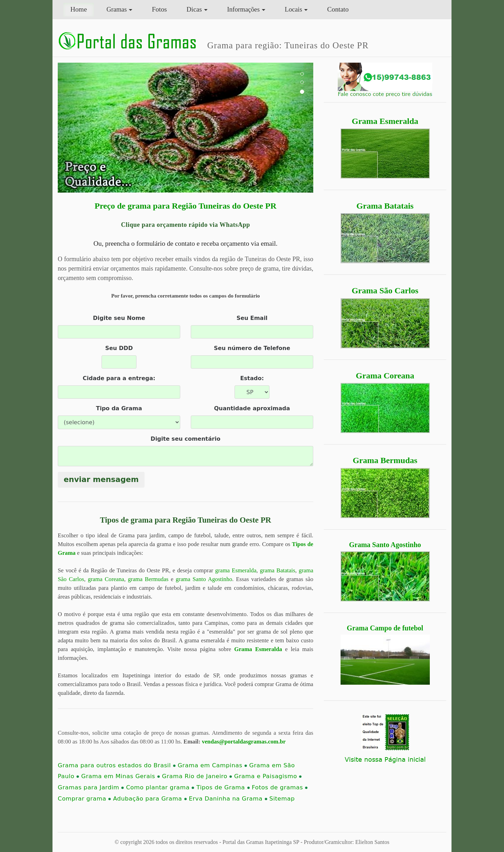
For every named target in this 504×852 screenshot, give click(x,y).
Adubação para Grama (150, 799)
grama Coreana (106, 579)
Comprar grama (84, 799)
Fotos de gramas (280, 787)
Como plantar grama (160, 787)
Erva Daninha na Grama (228, 799)
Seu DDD (119, 348)
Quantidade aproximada (252, 408)
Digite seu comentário (185, 439)
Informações (243, 9)
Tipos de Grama (223, 787)
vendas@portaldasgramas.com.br (244, 742)
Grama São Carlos (385, 291)
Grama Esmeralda (385, 121)
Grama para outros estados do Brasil (117, 765)
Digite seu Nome (119, 318)
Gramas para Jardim (91, 787)
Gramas (117, 9)
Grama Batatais (385, 206)
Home (82, 9)
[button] (77, 128)
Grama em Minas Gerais (121, 776)
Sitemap (282, 799)
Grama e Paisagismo (268, 776)
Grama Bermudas (385, 460)
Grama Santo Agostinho (385, 545)
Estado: (252, 378)
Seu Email (252, 318)
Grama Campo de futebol (385, 628)
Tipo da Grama (119, 408)
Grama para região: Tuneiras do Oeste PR (288, 45)
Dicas (194, 9)
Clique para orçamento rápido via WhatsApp (186, 225)
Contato (338, 9)
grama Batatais (277, 570)
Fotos (159, 9)
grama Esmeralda (236, 570)
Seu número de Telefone (252, 348)
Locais (294, 9)
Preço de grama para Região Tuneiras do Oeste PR (185, 206)
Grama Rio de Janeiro (197, 776)
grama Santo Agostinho (204, 579)
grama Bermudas (148, 579)
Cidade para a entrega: (119, 378)
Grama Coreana (385, 376)
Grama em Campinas (212, 765)
